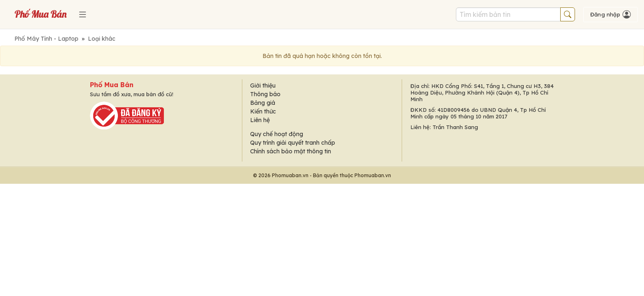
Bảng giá (263, 103)
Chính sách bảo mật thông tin (291, 151)
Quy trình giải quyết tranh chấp (293, 143)
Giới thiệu (263, 86)
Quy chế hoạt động (277, 134)
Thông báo (265, 94)
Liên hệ (260, 120)
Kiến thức (263, 111)
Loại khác (102, 39)
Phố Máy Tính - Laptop (46, 39)
